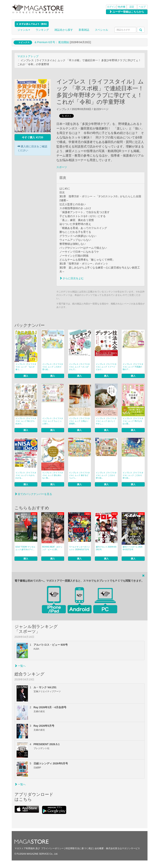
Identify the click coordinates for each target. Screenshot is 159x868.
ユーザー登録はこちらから (127, 12)
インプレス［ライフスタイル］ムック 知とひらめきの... (26, 421)
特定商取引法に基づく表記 (79, 848)
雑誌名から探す (64, 30)
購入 (26, 376)
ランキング (42, 30)
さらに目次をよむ (72, 278)
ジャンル (24, 30)
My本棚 (121, 7)
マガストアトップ (28, 56)
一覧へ (20, 666)
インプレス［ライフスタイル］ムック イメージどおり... (106, 367)
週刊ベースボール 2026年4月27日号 (132, 548)
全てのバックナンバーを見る (33, 494)
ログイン (112, 7)
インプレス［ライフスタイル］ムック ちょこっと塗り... (53, 421)
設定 (132, 7)
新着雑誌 (84, 30)
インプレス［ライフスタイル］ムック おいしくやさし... (106, 421)
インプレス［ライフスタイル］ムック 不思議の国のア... (133, 367)
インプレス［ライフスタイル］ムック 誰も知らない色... (53, 475)
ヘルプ (142, 7)
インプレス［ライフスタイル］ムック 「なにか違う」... (26, 367)
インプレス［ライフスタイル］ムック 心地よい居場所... (79, 421)
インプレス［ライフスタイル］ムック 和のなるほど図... (133, 421)
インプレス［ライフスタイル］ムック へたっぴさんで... (79, 367)
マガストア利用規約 (25, 848)
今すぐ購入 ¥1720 (33, 137)
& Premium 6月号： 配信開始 (52, 42)
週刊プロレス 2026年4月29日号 (106, 548)
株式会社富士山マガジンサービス (123, 848)
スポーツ (62, 167)
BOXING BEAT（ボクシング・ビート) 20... (52, 548)
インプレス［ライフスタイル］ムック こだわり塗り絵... (53, 367)
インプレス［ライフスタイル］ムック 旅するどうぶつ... (79, 475)
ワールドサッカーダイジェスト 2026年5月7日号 (79, 548)
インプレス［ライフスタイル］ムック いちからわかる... (26, 475)
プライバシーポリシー (52, 848)
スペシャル (101, 30)
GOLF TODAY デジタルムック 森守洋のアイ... (25, 548)
